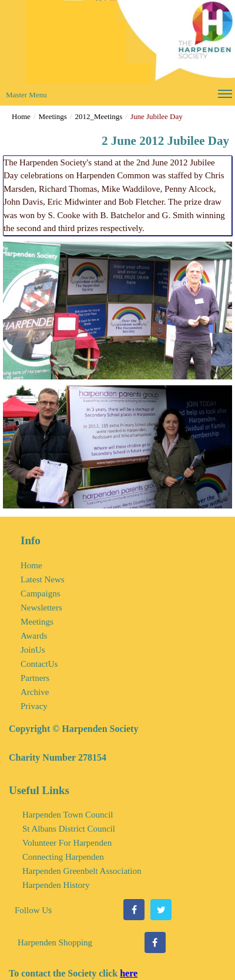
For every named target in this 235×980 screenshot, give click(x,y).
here (129, 973)
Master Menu (119, 96)
